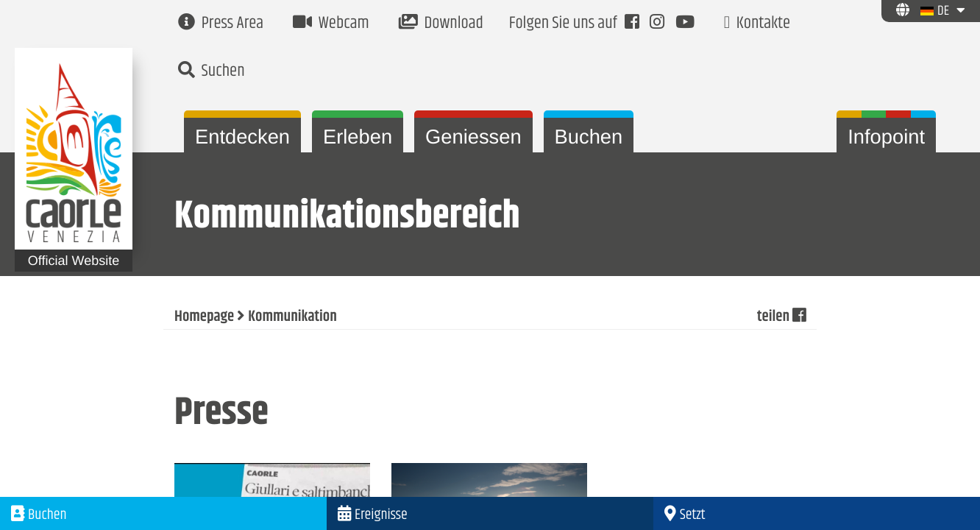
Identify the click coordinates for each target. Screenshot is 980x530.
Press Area (221, 24)
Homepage (204, 317)
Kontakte (757, 24)
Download (441, 24)
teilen (781, 317)
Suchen (212, 72)
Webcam (331, 24)
